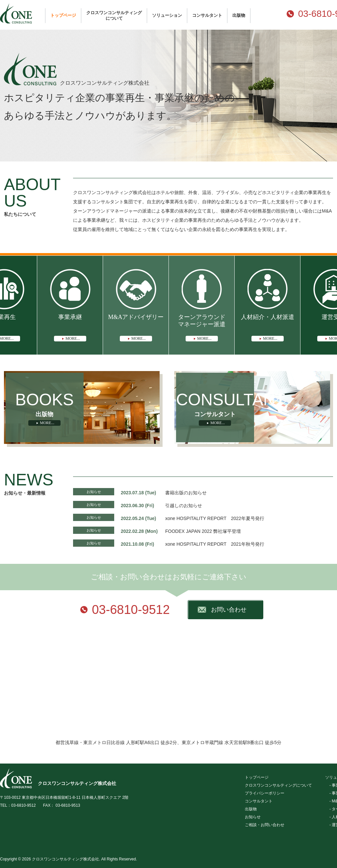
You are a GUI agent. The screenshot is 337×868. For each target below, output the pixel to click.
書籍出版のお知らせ (186, 493)
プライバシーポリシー (265, 793)
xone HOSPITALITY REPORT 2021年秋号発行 (215, 544)
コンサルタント (207, 15)
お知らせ (94, 492)
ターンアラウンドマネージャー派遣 (202, 328)
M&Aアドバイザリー (136, 328)
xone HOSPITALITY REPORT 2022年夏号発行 (215, 518)
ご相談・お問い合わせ (265, 825)
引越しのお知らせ (184, 506)
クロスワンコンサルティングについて (114, 15)
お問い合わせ (229, 610)
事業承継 (70, 328)
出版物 (239, 15)
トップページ (63, 15)
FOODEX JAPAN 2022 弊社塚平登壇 (203, 531)
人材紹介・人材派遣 (268, 328)
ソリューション (167, 15)
